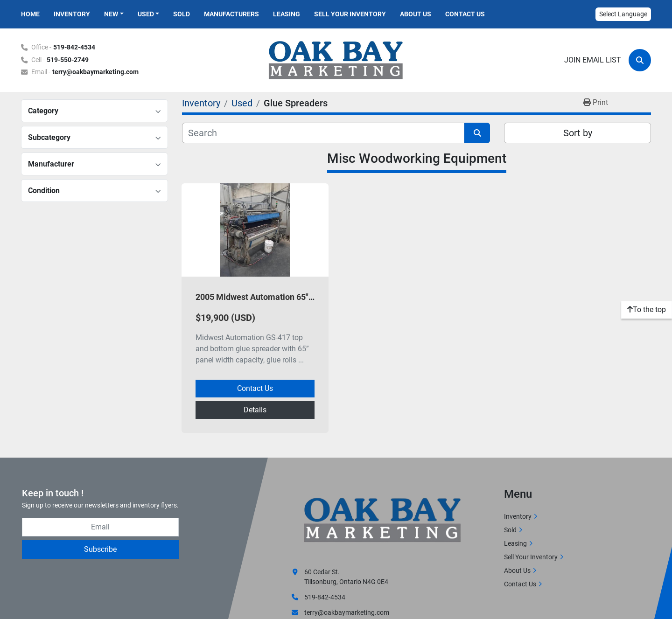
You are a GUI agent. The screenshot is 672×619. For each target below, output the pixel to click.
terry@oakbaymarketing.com (95, 72)
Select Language (623, 14)
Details (255, 410)
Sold (182, 14)
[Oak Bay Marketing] (383, 521)
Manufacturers (231, 14)
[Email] (100, 527)
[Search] (640, 60)
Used (146, 14)
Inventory (72, 14)
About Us (416, 14)
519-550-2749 (68, 60)
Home (30, 14)
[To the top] (647, 310)
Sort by (578, 133)
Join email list (593, 60)
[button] (114, 14)
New (111, 14)
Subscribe (100, 549)
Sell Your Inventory (350, 14)
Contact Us (465, 14)
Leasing (287, 14)
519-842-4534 (74, 47)
